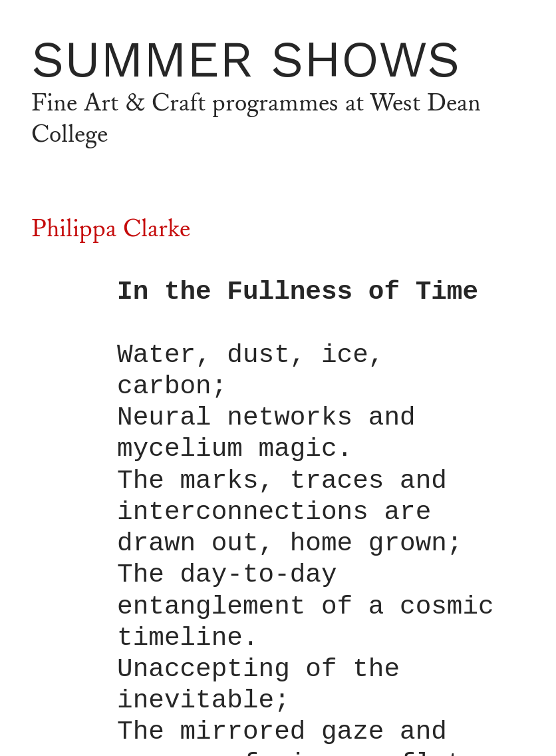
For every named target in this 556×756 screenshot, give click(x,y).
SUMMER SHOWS (246, 59)
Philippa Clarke (111, 229)
